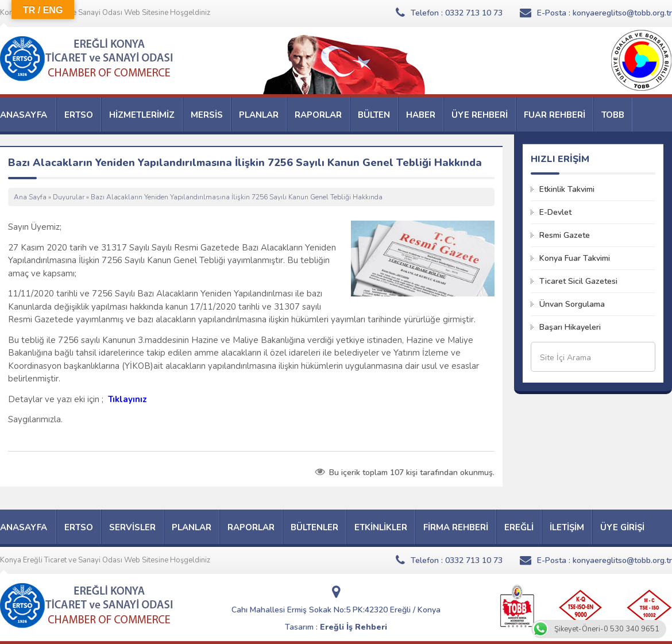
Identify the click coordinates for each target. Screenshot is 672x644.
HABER (421, 115)
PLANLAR (259, 115)
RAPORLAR (318, 115)
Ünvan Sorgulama (572, 304)
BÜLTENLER (314, 527)
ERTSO (79, 115)
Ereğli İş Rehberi (354, 627)
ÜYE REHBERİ (480, 115)
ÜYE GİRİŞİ (622, 527)
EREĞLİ (519, 527)
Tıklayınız (129, 399)
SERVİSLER (132, 527)
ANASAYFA (24, 115)
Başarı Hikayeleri (570, 327)
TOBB (613, 115)
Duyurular (69, 197)
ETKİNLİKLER (381, 527)
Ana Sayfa (30, 197)
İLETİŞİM (567, 527)
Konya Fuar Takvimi (575, 258)
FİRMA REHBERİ (456, 527)
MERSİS (207, 115)
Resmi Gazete (565, 235)
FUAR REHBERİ (555, 115)
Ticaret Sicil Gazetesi (578, 281)
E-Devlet (555, 212)
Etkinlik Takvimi (567, 189)
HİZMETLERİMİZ (142, 115)
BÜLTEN (374, 115)
